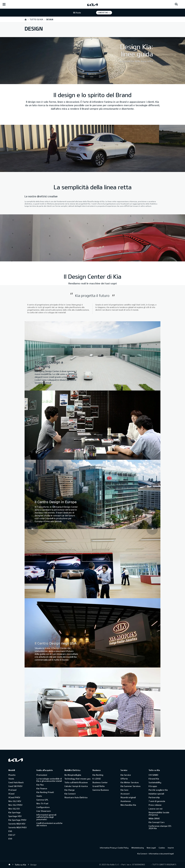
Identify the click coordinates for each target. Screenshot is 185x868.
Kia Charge (70, 790)
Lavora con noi (155, 809)
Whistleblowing (138, 848)
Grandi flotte (99, 786)
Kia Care (124, 790)
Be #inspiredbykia (73, 775)
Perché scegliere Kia (158, 790)
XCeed (11, 794)
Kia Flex (40, 785)
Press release (155, 805)
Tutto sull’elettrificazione (76, 782)
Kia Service (126, 775)
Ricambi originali (128, 797)
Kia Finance (42, 788)
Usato (39, 796)
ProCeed (12, 790)
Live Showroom (44, 811)
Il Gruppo (153, 786)
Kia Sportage (14, 812)
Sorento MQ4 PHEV (17, 827)
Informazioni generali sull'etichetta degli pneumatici (46, 817)
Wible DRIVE (154, 818)
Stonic (11, 779)
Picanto (12, 775)
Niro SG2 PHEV (15, 805)
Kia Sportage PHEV (17, 820)
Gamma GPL (42, 800)
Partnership (154, 797)
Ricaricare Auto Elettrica (76, 797)
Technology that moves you (77, 779)
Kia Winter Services (130, 782)
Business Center (100, 782)
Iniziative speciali (156, 794)
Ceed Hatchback (16, 782)
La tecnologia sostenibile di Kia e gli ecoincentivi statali (49, 780)
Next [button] (152, 529)
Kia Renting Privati (45, 792)
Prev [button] (33, 529)
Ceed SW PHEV (15, 786)
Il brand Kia (154, 779)
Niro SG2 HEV (15, 801)
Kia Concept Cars (157, 822)
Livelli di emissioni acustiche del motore (49, 824)
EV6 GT (12, 835)
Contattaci (103, 13)
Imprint (171, 848)
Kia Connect (70, 794)
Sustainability (155, 782)
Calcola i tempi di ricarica (76, 786)
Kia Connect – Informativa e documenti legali (156, 854)
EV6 (10, 831)
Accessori (125, 794)
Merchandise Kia (128, 805)
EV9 (10, 839)
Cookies (162, 848)
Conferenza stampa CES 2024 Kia (160, 827)
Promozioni (42, 775)
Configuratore (43, 807)
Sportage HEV (15, 816)
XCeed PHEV (14, 797)
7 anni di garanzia (157, 801)
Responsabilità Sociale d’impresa (159, 814)
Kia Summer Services (131, 786)
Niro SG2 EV (14, 809)
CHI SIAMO (153, 775)
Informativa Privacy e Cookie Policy (114, 848)
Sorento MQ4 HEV (17, 824)
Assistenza (126, 801)
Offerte (124, 779)
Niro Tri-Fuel (42, 803)
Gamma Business (101, 790)
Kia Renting (98, 775)
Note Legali (151, 848)
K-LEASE (97, 779)
